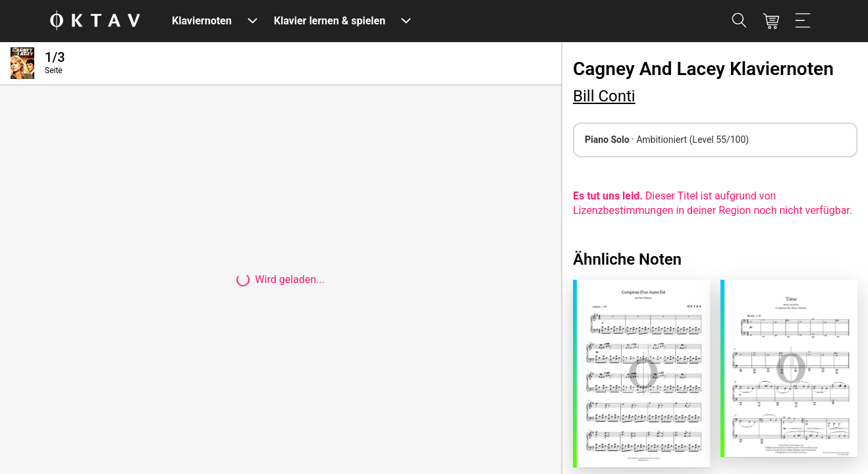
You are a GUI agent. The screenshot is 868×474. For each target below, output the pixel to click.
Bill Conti (604, 96)
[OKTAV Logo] (95, 21)
